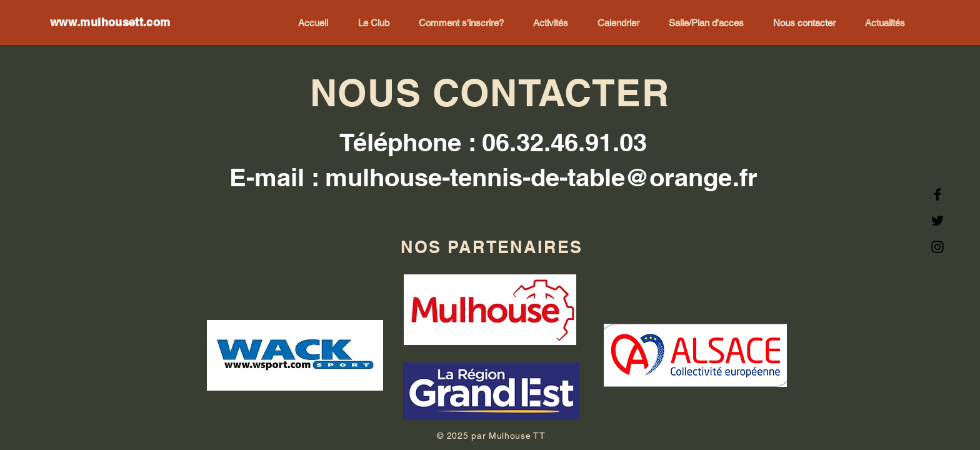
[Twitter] (937, 221)
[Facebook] (937, 194)
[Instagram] (937, 247)
